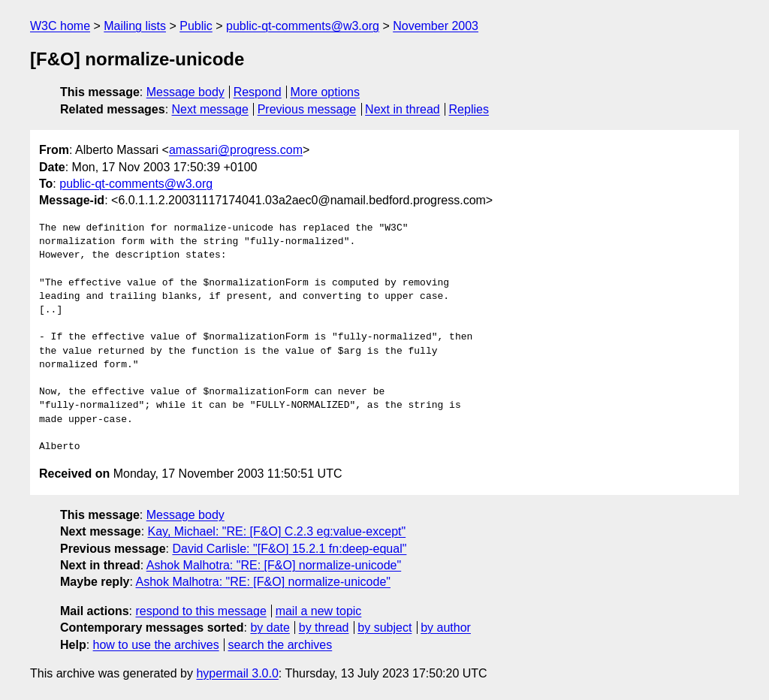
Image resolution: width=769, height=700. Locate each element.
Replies (469, 109)
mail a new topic (319, 611)
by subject (384, 628)
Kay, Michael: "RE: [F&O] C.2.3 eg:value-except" (277, 531)
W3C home (60, 26)
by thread (324, 628)
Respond (258, 92)
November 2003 (436, 26)
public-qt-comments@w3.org (303, 26)
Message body (185, 92)
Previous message (307, 109)
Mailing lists (135, 26)
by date (270, 628)
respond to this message (201, 611)
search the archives (280, 645)
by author (446, 628)
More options (326, 92)
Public (196, 26)
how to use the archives (156, 645)
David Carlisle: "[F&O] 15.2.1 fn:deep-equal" (289, 549)
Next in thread (403, 109)
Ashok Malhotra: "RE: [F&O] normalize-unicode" (274, 565)
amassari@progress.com (236, 150)
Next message (210, 109)
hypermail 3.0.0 (237, 673)
